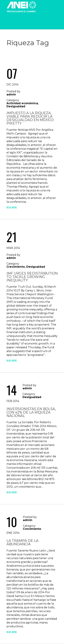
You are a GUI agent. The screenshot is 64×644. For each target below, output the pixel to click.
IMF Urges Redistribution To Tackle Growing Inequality (32, 277)
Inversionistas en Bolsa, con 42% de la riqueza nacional (31, 412)
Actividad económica (22, 103)
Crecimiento (16, 267)
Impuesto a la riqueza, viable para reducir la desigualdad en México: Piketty (30, 118)
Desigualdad (16, 106)
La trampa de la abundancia (22, 542)
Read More (12, 207)
